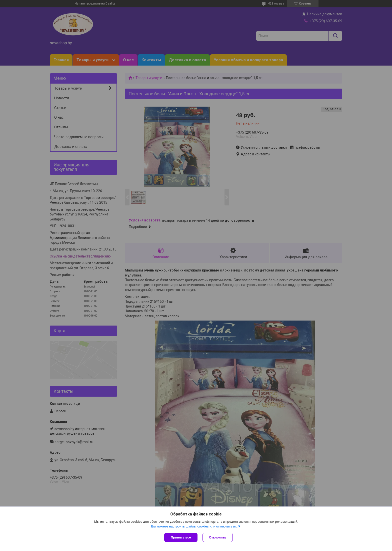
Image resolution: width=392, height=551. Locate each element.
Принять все (181, 537)
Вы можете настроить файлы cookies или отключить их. (194, 526)
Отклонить (218, 537)
